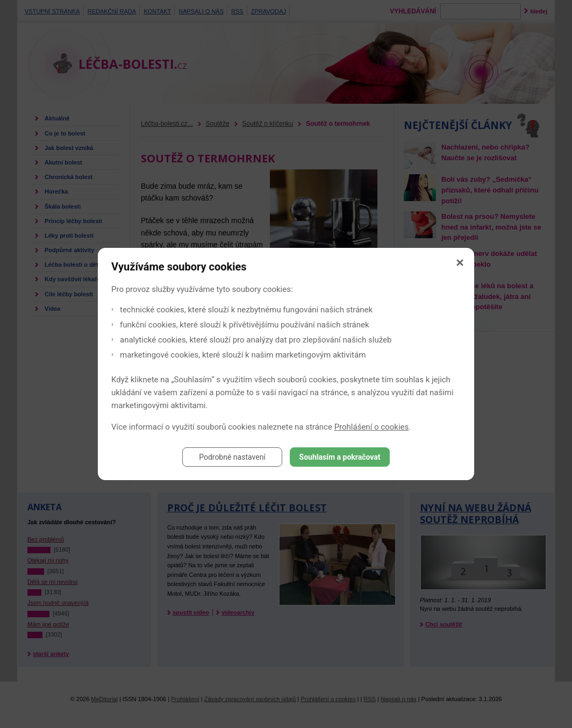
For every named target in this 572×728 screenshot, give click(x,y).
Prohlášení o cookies (372, 427)
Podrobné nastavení (232, 457)
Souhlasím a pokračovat (340, 457)
